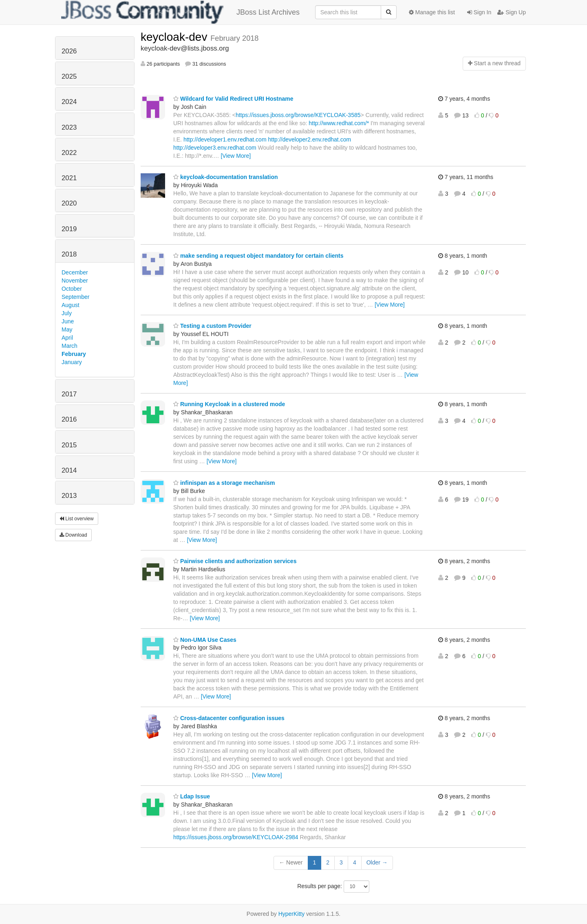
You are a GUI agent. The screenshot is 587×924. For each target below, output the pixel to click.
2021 (69, 178)
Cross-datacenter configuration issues (229, 718)
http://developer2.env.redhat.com (309, 139)
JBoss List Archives (180, 12)
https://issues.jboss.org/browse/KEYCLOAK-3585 (298, 115)
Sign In (479, 12)
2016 (69, 419)
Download (73, 535)
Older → (377, 862)
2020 (69, 203)
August (71, 305)
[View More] (236, 156)
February (74, 354)
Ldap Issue (192, 796)
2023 (69, 127)
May (67, 329)
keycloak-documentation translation (226, 177)
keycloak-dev (175, 37)
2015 (69, 445)
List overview (77, 519)
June (68, 321)
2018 (69, 254)
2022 (69, 153)
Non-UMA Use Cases (205, 640)
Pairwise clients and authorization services (235, 561)
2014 (69, 470)
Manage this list (432, 12)
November (75, 281)
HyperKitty (292, 914)
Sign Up (512, 12)
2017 (69, 394)
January (72, 362)
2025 (69, 76)
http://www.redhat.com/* (339, 123)
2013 (69, 496)
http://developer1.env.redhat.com (225, 139)
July (67, 313)
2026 (69, 51)
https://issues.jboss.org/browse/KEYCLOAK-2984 (236, 837)
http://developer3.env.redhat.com (215, 148)
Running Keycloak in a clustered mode (229, 404)
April (67, 338)
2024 (69, 102)
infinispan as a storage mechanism (224, 483)
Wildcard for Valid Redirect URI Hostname (233, 99)
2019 (69, 229)
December (75, 272)
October (72, 289)
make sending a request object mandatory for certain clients (258, 256)
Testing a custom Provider (212, 326)
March (70, 346)
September (75, 297)
